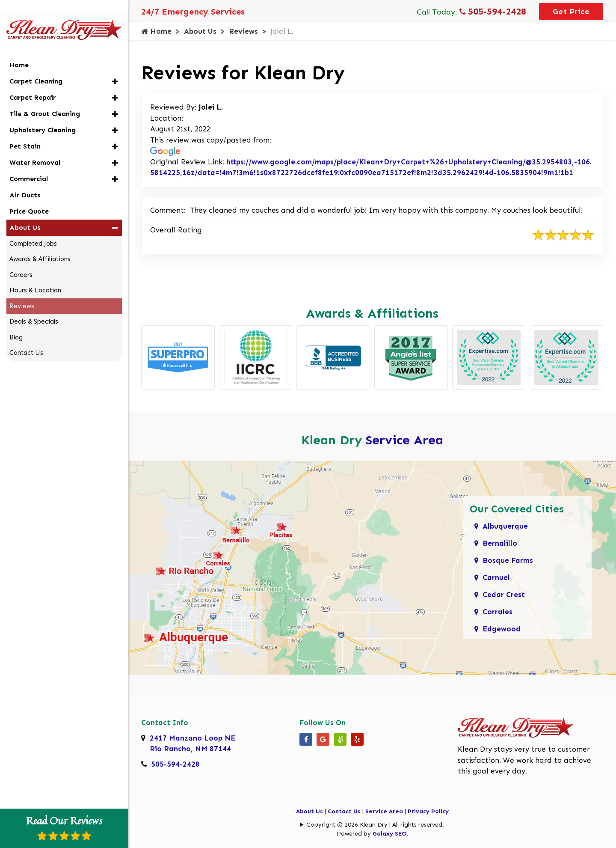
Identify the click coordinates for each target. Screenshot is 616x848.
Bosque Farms (508, 560)
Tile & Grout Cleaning (45, 100)
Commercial (29, 165)
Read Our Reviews (64, 827)
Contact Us (344, 811)
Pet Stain (25, 133)
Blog (16, 324)
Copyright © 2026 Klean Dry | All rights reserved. (375, 825)
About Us (200, 31)
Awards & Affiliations (40, 246)
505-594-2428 (493, 11)
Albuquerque (505, 526)
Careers (21, 262)
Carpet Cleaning (36, 68)
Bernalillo (500, 543)
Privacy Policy (428, 811)
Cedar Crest (504, 595)
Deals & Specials (34, 309)
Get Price (571, 12)
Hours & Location (35, 277)
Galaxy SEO (389, 834)
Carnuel (496, 577)
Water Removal (35, 149)
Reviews (243, 31)
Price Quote (29, 198)
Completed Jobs (33, 230)
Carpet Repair (33, 84)
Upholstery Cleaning (43, 117)
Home (156, 31)
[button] (115, 68)
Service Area (404, 440)
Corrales (498, 612)
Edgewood (502, 629)
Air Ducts (25, 182)
